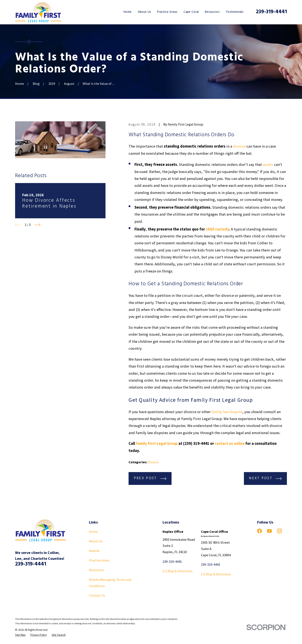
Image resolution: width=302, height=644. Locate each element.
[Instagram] (279, 531)
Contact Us (97, 595)
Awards (94, 551)
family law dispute (227, 412)
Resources (96, 570)
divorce (239, 146)
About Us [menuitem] (144, 12)
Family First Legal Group (157, 443)
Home (93, 531)
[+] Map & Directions (178, 571)
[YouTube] (269, 531)
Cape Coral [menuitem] (191, 12)
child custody (217, 229)
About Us (96, 541)
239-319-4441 (271, 12)
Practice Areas (99, 560)
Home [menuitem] (128, 12)
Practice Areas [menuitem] (167, 12)
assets (268, 164)
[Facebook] (260, 531)
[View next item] (37, 225)
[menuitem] (20, 635)
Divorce (153, 462)
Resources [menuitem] (212, 12)
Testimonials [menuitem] (235, 12)
